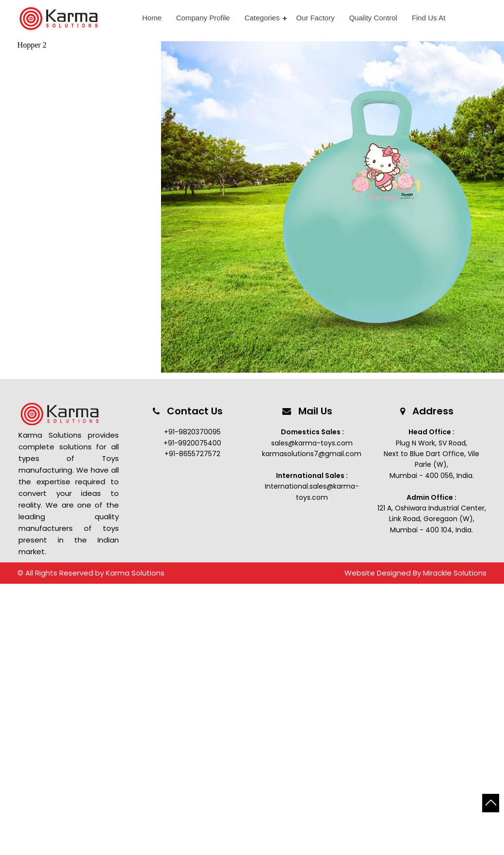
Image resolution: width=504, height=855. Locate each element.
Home (152, 18)
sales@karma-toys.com (312, 443)
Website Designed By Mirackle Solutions (415, 573)
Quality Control (373, 18)
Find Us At (429, 18)
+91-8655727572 (192, 454)
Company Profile (203, 18)
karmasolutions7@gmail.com (312, 454)
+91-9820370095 (192, 432)
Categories (262, 18)
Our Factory (315, 18)
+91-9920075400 (192, 443)
